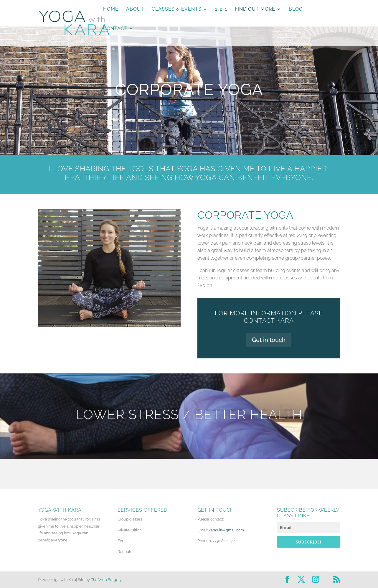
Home (111, 9)
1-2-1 (221, 9)
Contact (115, 29)
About (135, 9)
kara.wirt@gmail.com (226, 530)
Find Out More (255, 9)
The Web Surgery (106, 580)
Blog (296, 9)
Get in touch (269, 340)
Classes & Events (177, 9)
